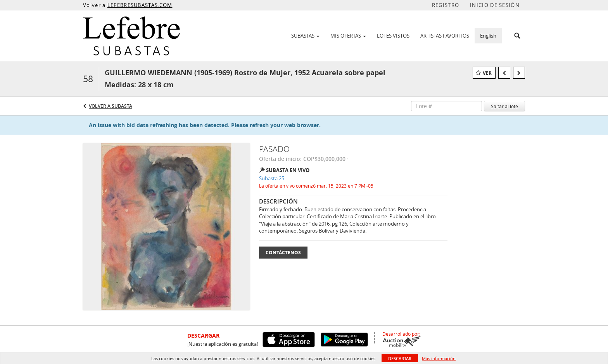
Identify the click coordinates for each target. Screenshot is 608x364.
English (488, 36)
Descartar (400, 358)
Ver (487, 73)
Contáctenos (283, 253)
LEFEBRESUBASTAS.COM (140, 5)
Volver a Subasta (111, 106)
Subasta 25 (272, 178)
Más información (439, 358)
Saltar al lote (504, 106)
